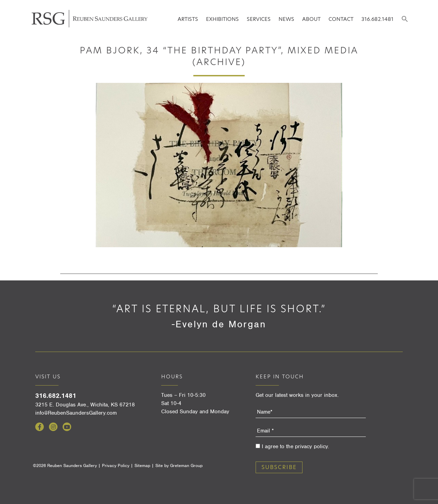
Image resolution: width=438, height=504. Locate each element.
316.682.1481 (377, 19)
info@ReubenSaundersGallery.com (76, 413)
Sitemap (142, 465)
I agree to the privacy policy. (295, 446)
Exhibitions (222, 19)
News (286, 19)
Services (259, 19)
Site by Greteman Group (179, 465)
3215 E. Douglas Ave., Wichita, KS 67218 (85, 405)
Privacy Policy (116, 465)
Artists (188, 19)
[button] (405, 19)
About (311, 19)
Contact (341, 19)
